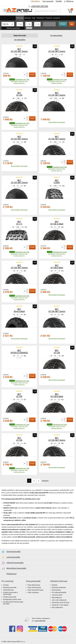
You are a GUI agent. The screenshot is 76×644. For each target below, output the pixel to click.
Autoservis (62, 18)
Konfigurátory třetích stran (12, 599)
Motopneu (24, 18)
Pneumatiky (14, 18)
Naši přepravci (57, 597)
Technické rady (8, 590)
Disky (32, 18)
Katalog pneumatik (10, 587)
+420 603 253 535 (39, 6)
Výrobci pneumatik (10, 597)
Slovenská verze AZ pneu (61, 602)
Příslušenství (41, 18)
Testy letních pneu (34, 585)
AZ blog (6, 585)
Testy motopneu (33, 592)
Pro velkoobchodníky (59, 592)
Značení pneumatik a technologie (10, 593)
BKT (29, 28)
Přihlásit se (68, 1)
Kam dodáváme (57, 607)
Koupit (32, 75)
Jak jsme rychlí (57, 595)
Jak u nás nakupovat (59, 600)
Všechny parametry (13, 28)
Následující (46, 481)
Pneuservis (52, 18)
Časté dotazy (56, 590)
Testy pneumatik (47, 1)
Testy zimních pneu (34, 587)
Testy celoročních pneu (35, 590)
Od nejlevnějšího (56, 35)
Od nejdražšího (20, 40)
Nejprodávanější (20, 35)
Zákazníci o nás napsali (60, 605)
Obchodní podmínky (59, 587)
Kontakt (59, 1)
